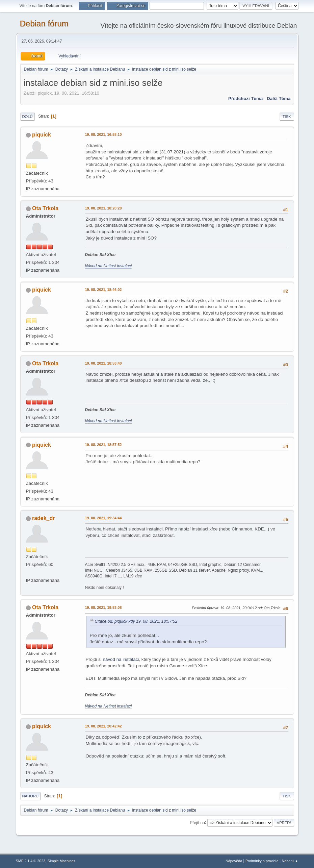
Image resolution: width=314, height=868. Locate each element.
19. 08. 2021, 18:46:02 (103, 290)
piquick (42, 135)
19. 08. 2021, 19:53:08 (103, 607)
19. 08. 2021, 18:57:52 (103, 445)
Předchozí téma (245, 98)
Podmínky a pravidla (262, 861)
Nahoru (30, 796)
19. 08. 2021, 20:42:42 (103, 726)
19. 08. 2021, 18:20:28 (103, 208)
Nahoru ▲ (290, 861)
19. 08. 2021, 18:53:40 (103, 363)
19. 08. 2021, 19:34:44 (103, 518)
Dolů (28, 117)
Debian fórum (44, 23)
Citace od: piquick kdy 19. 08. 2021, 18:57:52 (136, 621)
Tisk (287, 117)
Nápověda (234, 861)
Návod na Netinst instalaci (109, 266)
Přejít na (197, 822)
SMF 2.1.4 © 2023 (31, 861)
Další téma (279, 98)
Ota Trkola (45, 208)
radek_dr (44, 518)
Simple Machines (61, 861)
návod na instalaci (121, 659)
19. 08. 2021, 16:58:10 (103, 134)
